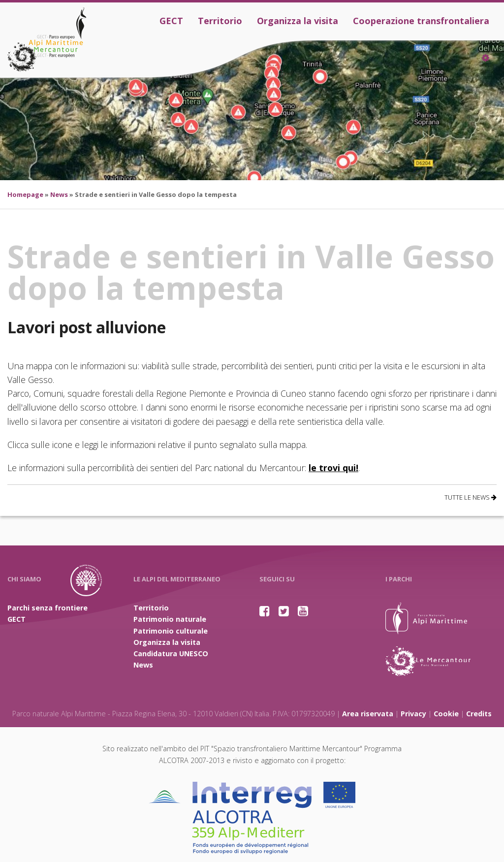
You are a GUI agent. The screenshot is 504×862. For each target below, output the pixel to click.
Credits (479, 714)
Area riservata (368, 714)
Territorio (220, 21)
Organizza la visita (298, 21)
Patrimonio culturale (171, 631)
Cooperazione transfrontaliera (421, 21)
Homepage (25, 194)
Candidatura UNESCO (171, 654)
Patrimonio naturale (170, 619)
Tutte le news (471, 497)
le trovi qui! (333, 468)
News (59, 194)
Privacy (413, 714)
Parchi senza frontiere (47, 608)
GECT (171, 21)
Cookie (446, 714)
